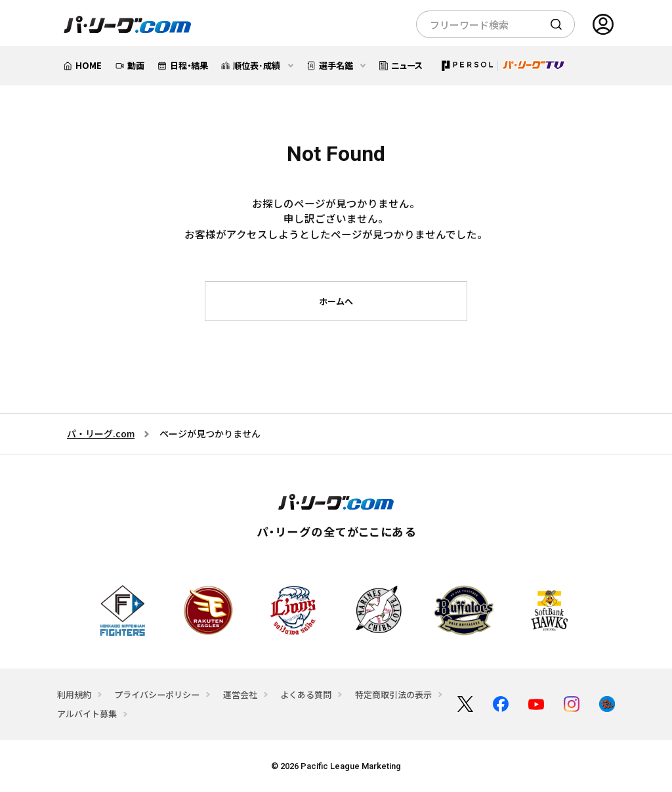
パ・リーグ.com (101, 433)
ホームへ (336, 301)
